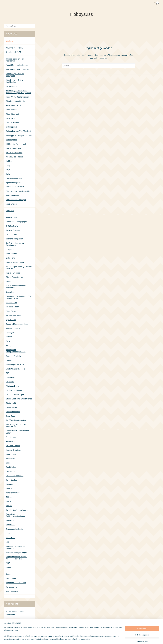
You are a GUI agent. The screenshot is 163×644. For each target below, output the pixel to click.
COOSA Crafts (12, 226)
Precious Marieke (13, 446)
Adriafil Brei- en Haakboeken (18, 69)
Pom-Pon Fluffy (12, 195)
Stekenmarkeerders (14, 178)
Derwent (9, 484)
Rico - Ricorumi (12, 114)
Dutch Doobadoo (13, 412)
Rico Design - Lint (13, 86)
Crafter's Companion (14, 239)
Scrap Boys (11, 292)
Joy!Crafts (10, 382)
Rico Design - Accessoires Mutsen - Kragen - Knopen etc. (19, 92)
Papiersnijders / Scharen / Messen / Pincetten (17, 558)
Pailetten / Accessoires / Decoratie (16, 547)
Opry (8, 165)
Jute (8, 533)
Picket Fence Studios (15, 277)
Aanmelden (13, 621)
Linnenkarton (11, 303)
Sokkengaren (12, 140)
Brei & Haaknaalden (14, 153)
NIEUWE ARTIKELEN (15, 48)
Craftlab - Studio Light (15, 395)
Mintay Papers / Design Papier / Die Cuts (19, 268)
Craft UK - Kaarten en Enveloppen (15, 244)
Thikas (9, 497)
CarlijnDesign (12, 377)
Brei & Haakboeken (14, 148)
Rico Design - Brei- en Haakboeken (15, 81)
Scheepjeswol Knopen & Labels (19, 135)
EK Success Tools (13, 315)
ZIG (8, 373)
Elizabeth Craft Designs (16, 262)
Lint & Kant (11, 538)
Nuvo (8, 341)
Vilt (7, 542)
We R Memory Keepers (16, 369)
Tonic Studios (12, 480)
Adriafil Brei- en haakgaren (17, 65)
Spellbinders (11, 467)
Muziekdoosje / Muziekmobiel (18, 191)
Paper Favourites (13, 273)
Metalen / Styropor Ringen (17, 552)
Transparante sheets (14, 529)
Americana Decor (13, 493)
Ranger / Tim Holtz (14, 356)
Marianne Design (13, 386)
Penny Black (11, 454)
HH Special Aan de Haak (16, 144)
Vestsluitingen (12, 204)
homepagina (102, 58)
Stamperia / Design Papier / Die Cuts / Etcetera (19, 297)
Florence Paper (12, 307)
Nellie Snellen (12, 407)
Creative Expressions (15, 476)
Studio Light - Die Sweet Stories (19, 399)
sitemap (89, 639)
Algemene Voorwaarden (16, 583)
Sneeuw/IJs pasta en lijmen (17, 324)
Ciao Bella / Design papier (17, 222)
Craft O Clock (12, 235)
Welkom (9, 41)
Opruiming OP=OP (14, 52)
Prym (8, 170)
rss (95, 639)
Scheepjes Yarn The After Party (19, 131)
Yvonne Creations (13, 450)
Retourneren (11, 578)
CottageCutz (11, 471)
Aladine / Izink (12, 217)
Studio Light (11, 403)
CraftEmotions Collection (16, 420)
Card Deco (10, 416)
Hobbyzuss (11, 630)
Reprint (9, 281)
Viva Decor (11, 458)
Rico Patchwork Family (15, 101)
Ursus (8, 501)
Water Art (10, 521)
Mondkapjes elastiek (14, 157)
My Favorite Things (14, 390)
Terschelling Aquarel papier (17, 510)
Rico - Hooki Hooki (14, 106)
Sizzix (8, 463)
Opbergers (10, 333)
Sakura (9, 360)
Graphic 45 (11, 249)
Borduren (10, 211)
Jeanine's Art (11, 437)
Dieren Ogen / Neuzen (15, 187)
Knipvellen (10, 525)
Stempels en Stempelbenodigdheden (16, 351)
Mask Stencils (12, 311)
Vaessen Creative (13, 328)
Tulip (8, 174)
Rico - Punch (11, 110)
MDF (8, 563)
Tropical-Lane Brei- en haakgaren (15, 60)
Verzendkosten (12, 591)
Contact (9, 574)
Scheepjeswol (12, 127)
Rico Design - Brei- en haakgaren (15, 75)
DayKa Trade (11, 254)
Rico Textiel (11, 118)
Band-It (9, 567)
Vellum (9, 506)
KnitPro (9, 161)
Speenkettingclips (13, 183)
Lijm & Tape (11, 320)
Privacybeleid (12, 587)
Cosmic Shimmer (13, 230)
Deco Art (10, 488)
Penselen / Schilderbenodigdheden (16, 515)
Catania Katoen (12, 123)
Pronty (9, 345)
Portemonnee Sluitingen (16, 200)
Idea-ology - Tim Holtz (15, 364)
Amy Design (11, 441)
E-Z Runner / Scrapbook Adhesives (16, 287)
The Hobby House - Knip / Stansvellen (17, 426)
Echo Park (10, 258)
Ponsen (9, 337)
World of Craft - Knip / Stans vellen (18, 432)
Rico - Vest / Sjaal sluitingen (17, 97)
